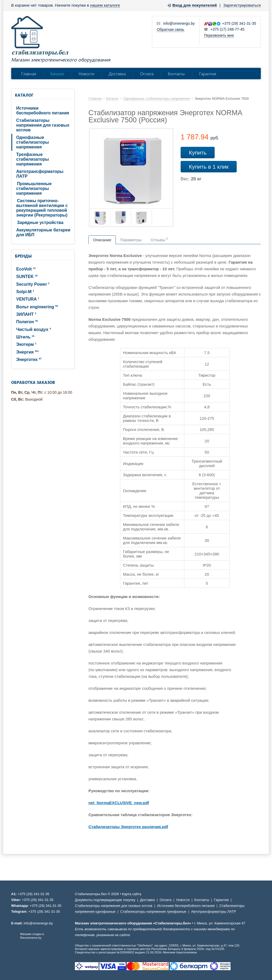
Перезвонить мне (219, 35)
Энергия (27, 352)
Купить (198, 153)
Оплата (147, 74)
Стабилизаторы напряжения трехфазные (153, 912)
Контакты (176, 74)
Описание (102, 240)
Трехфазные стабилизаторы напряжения (33, 159)
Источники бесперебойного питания (43, 111)
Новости (86, 74)
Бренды (23, 256)
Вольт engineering (37, 307)
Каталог (57, 74)
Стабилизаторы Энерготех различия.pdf (128, 827)
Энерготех (29, 360)
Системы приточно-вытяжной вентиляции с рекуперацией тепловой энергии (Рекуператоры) (42, 208)
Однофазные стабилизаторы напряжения (33, 142)
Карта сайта (131, 894)
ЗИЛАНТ (26, 314)
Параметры (131, 240)
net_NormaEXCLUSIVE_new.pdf (119, 803)
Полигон (27, 322)
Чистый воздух (34, 329)
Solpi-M (25, 292)
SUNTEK (27, 277)
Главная (29, 74)
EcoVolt (26, 269)
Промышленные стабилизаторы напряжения (34, 188)
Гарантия (208, 74)
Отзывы (159, 240)
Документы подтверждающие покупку (105, 900)
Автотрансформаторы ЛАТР (40, 174)
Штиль (25, 337)
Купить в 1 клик (209, 167)
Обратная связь (170, 30)
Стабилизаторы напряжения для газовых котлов (43, 125)
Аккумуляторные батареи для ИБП (43, 232)
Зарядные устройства (40, 223)
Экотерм (26, 344)
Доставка (117, 74)
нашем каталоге (105, 5)
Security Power (33, 284)
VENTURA (28, 299)
